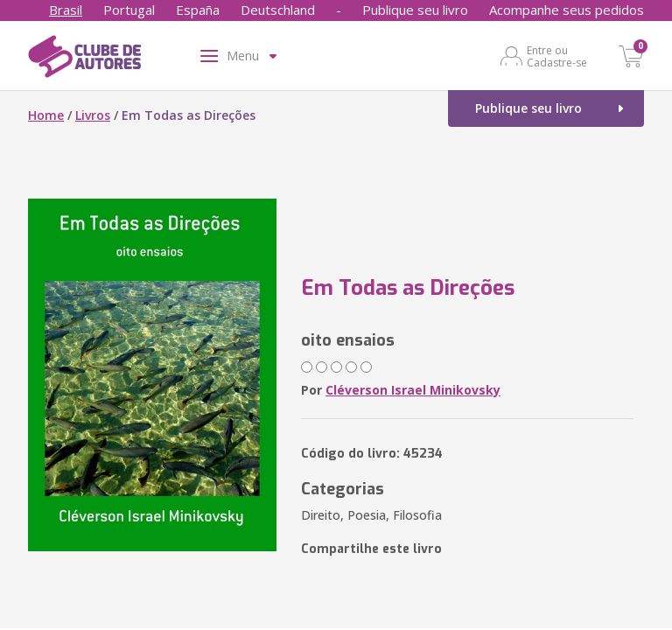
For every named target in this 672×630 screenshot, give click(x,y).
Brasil (66, 10)
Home (46, 115)
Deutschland (278, 10)
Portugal (129, 10)
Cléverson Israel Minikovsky (413, 390)
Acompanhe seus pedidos (567, 10)
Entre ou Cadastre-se (557, 56)
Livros (93, 115)
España (198, 10)
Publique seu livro (415, 10)
